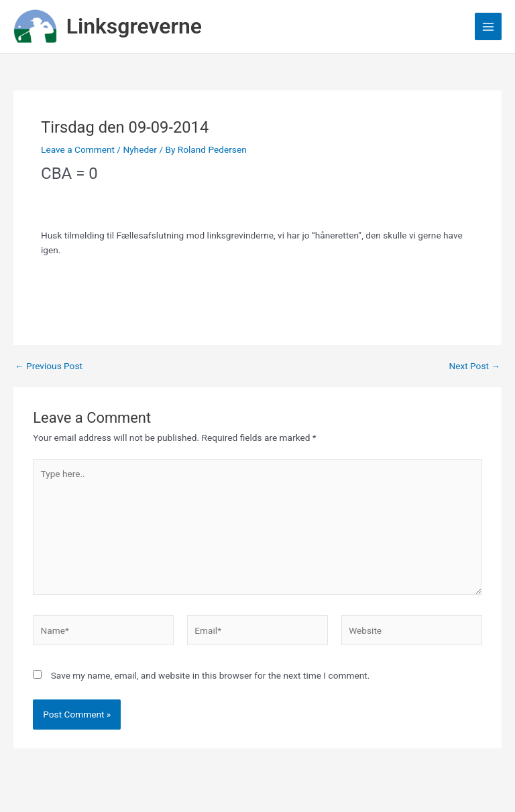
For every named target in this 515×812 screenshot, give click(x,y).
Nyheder (140, 149)
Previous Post (49, 366)
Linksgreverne (134, 26)
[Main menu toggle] (489, 26)
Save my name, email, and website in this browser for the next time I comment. (211, 675)
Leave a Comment (78, 149)
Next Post (474, 366)
